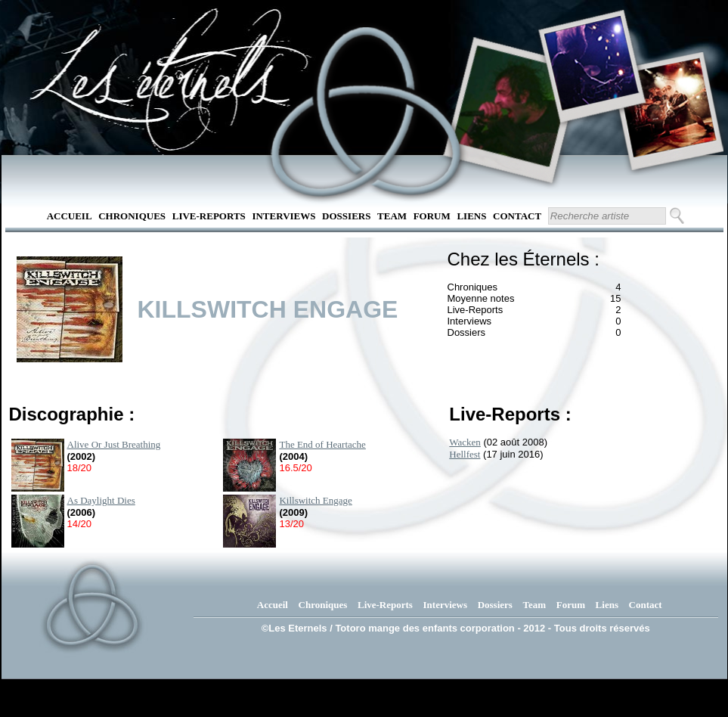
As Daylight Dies (101, 500)
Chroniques (132, 216)
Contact (517, 216)
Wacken (465, 442)
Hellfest (465, 454)
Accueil (70, 216)
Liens (471, 216)
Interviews (283, 216)
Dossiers (346, 216)
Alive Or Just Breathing (114, 444)
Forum (432, 216)
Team (392, 216)
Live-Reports (209, 216)
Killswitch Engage (315, 500)
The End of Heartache (322, 444)
